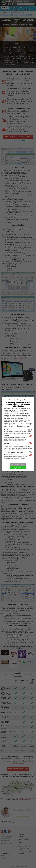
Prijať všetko (18, 468)
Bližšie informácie (25, 427)
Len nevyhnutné (18, 464)
